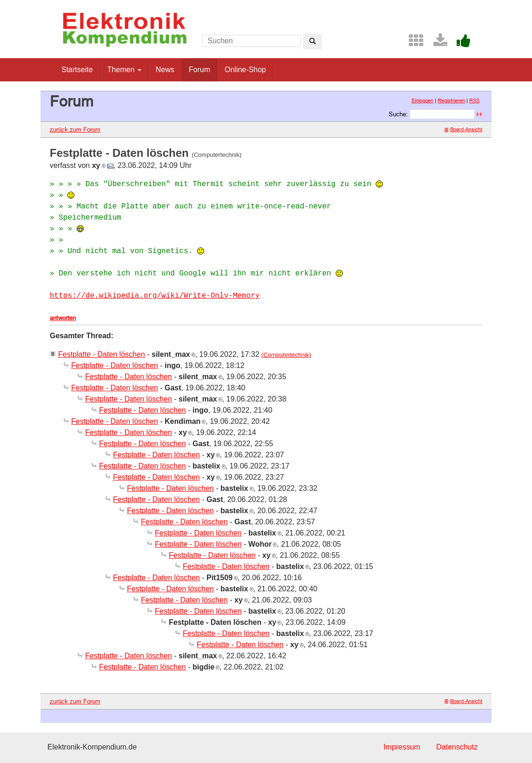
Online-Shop (245, 70)
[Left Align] (313, 41)
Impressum (402, 747)
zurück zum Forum (75, 129)
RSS (474, 100)
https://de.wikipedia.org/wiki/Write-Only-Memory (155, 296)
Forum (199, 70)
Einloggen (422, 100)
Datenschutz (457, 747)
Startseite (77, 70)
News (165, 70)
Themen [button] (124, 70)
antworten (63, 318)
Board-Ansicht (463, 129)
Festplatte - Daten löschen (102, 354)
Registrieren (451, 100)
